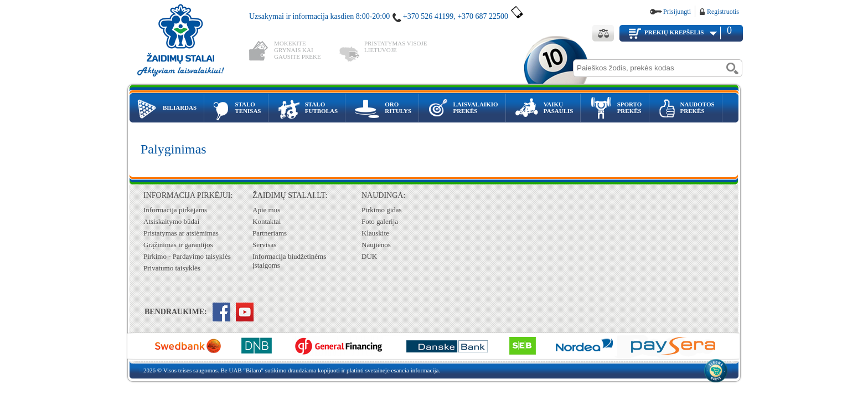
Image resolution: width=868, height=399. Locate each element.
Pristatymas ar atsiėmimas (181, 233)
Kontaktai (267, 221)
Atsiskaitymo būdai (171, 221)
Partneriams (270, 233)
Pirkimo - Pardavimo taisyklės (187, 256)
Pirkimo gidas (382, 210)
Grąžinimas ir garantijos (178, 245)
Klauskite (375, 233)
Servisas (264, 245)
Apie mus (266, 210)
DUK (369, 256)
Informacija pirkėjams (175, 210)
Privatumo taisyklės (172, 268)
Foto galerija (380, 221)
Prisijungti (677, 12)
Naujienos (376, 245)
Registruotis (723, 12)
